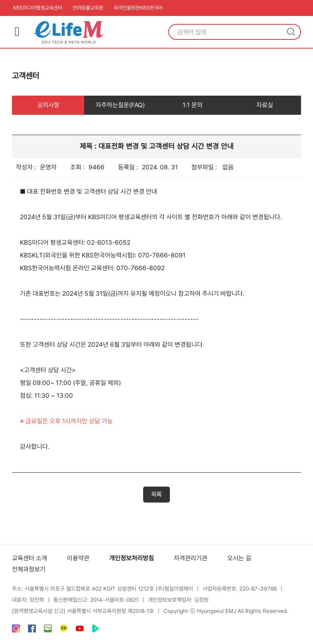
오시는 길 (239, 558)
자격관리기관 (191, 558)
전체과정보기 (29, 569)
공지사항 (48, 105)
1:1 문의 (193, 105)
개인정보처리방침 (132, 558)
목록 (156, 494)
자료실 (265, 105)
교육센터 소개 (30, 558)
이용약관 (78, 558)
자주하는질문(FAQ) (120, 105)
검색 (291, 32)
